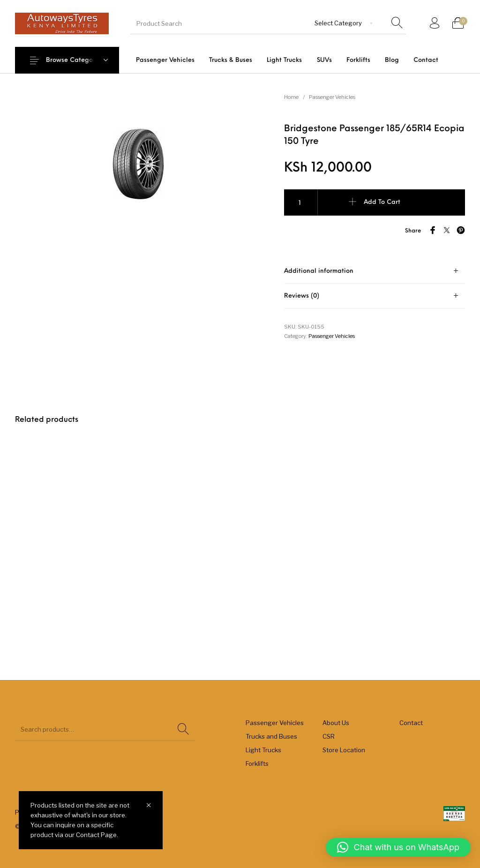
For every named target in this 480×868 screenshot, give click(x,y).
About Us (336, 723)
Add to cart (382, 202)
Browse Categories (75, 60)
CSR (329, 736)
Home (291, 97)
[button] (398, 847)
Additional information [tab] (319, 271)
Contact (411, 723)
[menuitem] (165, 60)
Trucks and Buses (271, 736)
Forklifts (257, 763)
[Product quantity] (301, 202)
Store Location (344, 750)
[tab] (375, 271)
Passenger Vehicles (332, 97)
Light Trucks (263, 750)
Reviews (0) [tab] (302, 296)
